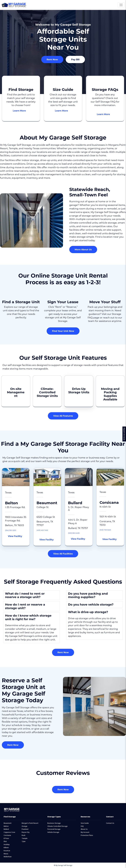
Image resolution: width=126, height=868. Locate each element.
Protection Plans (87, 835)
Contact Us (110, 823)
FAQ (82, 826)
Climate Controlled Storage (57, 826)
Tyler (24, 841)
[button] (31, 595)
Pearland (25, 829)
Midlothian (8, 857)
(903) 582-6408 (77, 533)
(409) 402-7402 (46, 530)
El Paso (6, 838)
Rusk (24, 835)
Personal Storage (54, 829)
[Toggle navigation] (121, 5)
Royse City (26, 832)
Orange (24, 826)
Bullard (6, 829)
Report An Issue (123, 434)
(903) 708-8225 (108, 530)
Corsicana (7, 835)
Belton (6, 826)
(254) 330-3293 (14, 530)
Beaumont (8, 823)
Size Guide (85, 823)
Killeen (6, 848)
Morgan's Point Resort (30, 823)
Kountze (7, 851)
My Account (85, 832)
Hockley (7, 844)
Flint (5, 841)
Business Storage (54, 823)
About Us (84, 829)
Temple (25, 838)
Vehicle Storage (53, 832)
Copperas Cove (9, 832)
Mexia (6, 854)
